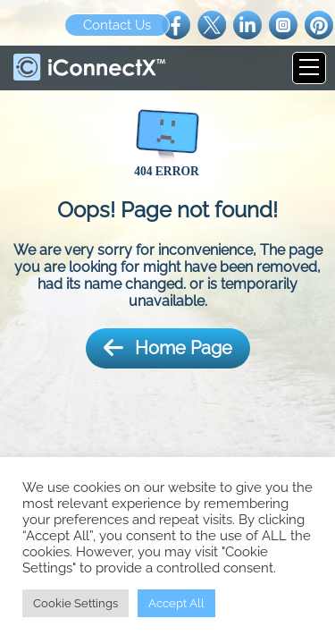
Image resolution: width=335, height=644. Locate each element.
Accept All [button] (176, 603)
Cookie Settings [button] (75, 603)
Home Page (168, 348)
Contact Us (117, 25)
